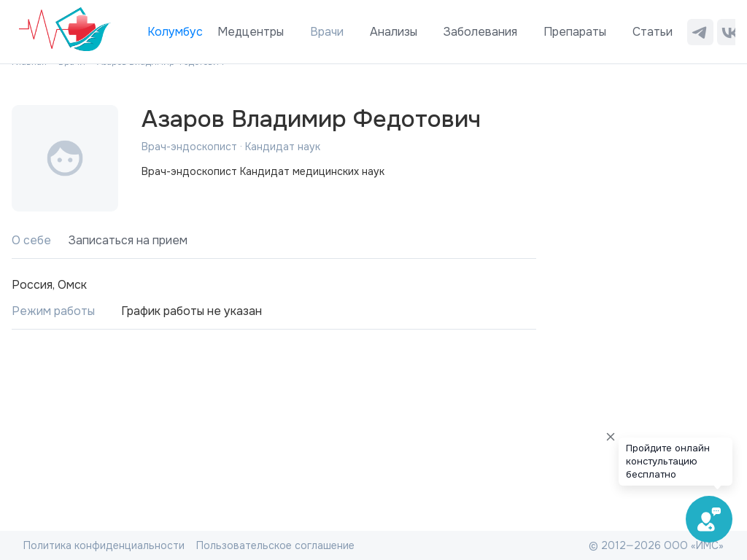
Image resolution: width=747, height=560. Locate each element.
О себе (31, 240)
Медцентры (251, 32)
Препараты (575, 32)
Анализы (394, 32)
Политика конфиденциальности (104, 545)
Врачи (327, 32)
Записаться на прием (128, 240)
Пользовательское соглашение (275, 545)
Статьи (653, 32)
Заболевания (480, 32)
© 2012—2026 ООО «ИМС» (656, 545)
